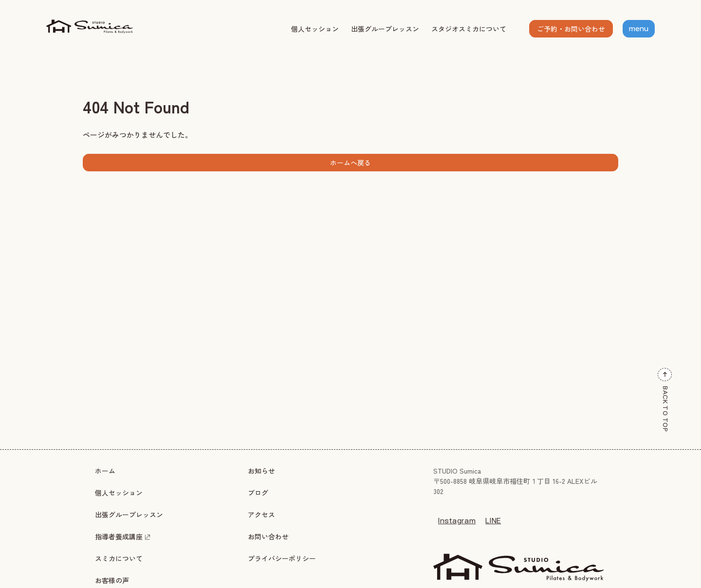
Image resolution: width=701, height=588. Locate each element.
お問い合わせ (268, 536)
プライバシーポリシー (282, 558)
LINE (493, 521)
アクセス (261, 514)
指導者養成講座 (122, 536)
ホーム (105, 471)
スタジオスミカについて (469, 29)
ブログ (258, 493)
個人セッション (315, 29)
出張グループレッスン (385, 29)
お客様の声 (112, 580)
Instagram (457, 521)
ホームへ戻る (350, 163)
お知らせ (261, 471)
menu (639, 29)
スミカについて (119, 558)
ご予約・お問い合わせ (571, 29)
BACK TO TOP (665, 400)
